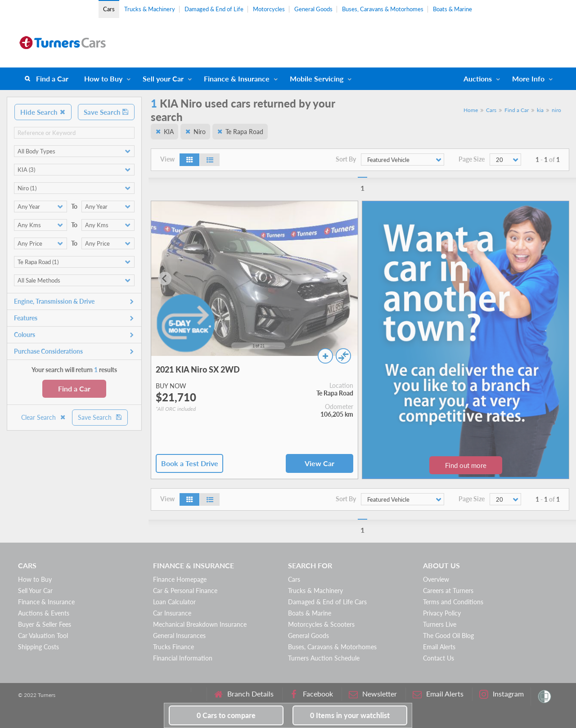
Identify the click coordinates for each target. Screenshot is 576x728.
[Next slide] (344, 279)
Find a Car (52, 79)
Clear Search (44, 417)
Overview (436, 579)
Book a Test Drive (190, 463)
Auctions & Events (44, 613)
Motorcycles (269, 9)
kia (540, 110)
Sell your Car (163, 79)
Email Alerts (439, 647)
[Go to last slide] (165, 279)
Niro (200, 132)
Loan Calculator (174, 602)
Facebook (311, 694)
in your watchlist (350, 715)
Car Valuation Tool (43, 636)
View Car (319, 463)
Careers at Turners (448, 591)
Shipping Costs (38, 647)
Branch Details (244, 694)
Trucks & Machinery (150, 9)
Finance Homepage (180, 579)
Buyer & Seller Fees (45, 624)
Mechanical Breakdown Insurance (200, 624)
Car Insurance (172, 613)
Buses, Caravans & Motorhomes (383, 9)
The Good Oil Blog (448, 636)
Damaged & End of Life (214, 9)
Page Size (472, 159)
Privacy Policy (442, 613)
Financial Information (183, 658)
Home (471, 110)
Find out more (466, 465)
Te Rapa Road (244, 132)
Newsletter (373, 694)
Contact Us (439, 658)
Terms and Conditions (453, 602)
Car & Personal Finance (185, 591)
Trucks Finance (173, 647)
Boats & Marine (452, 9)
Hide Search (43, 112)
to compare (226, 715)
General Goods (313, 9)
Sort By (346, 159)
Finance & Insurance (237, 79)
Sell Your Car (35, 591)
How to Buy (103, 79)
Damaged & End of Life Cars (327, 602)
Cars (109, 9)
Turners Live (440, 624)
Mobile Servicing (317, 79)
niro (556, 110)
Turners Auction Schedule (324, 658)
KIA (169, 132)
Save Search (106, 112)
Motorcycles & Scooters (321, 624)
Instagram (502, 694)
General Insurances (179, 636)
